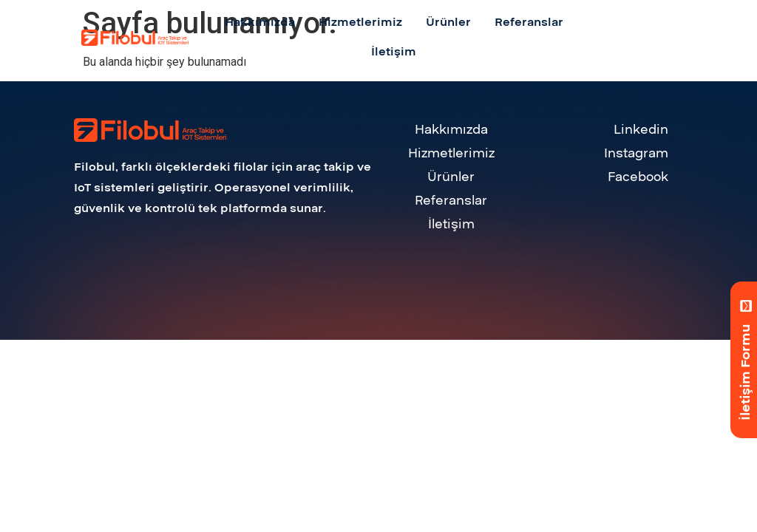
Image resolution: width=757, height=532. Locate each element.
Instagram (636, 153)
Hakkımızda (451, 130)
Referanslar (451, 201)
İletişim (451, 224)
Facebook (638, 177)
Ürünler (451, 177)
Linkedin (641, 130)
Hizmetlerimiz (451, 153)
